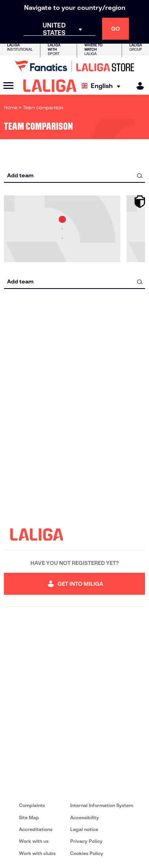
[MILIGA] (138, 86)
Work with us (34, 841)
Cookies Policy (87, 853)
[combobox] (74, 176)
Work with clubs (37, 853)
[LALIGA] (50, 86)
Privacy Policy (86, 841)
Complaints (32, 805)
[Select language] (103, 86)
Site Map (29, 817)
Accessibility (85, 817)
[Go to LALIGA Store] (74, 66)
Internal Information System (102, 805)
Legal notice (84, 829)
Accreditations (36, 829)
